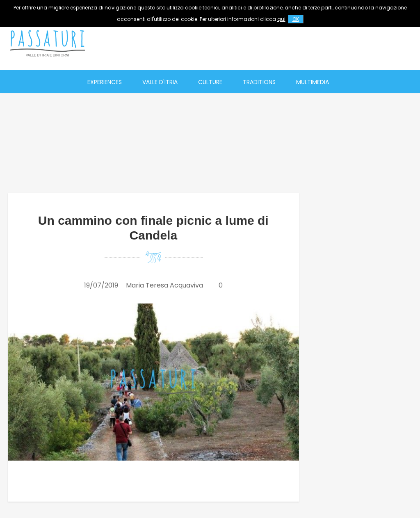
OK (296, 19)
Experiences (105, 82)
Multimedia (313, 82)
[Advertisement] (267, 43)
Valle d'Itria (160, 82)
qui (281, 19)
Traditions (259, 82)
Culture (210, 82)
